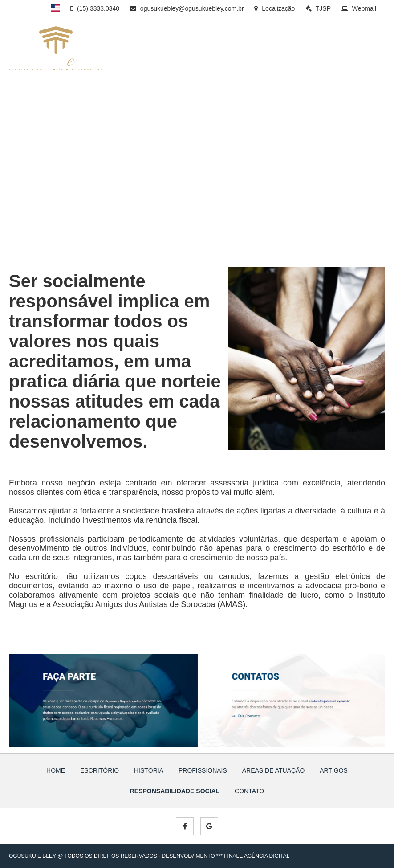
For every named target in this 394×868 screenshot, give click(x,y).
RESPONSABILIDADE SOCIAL (175, 791)
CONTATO (182, 67)
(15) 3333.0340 (95, 8)
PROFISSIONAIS (239, 52)
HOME (56, 770)
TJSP (318, 8)
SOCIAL (149, 67)
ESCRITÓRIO (156, 52)
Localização (274, 8)
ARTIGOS (348, 52)
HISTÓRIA (195, 52)
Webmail (359, 8)
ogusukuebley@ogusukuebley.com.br (187, 8)
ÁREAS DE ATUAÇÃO (298, 52)
